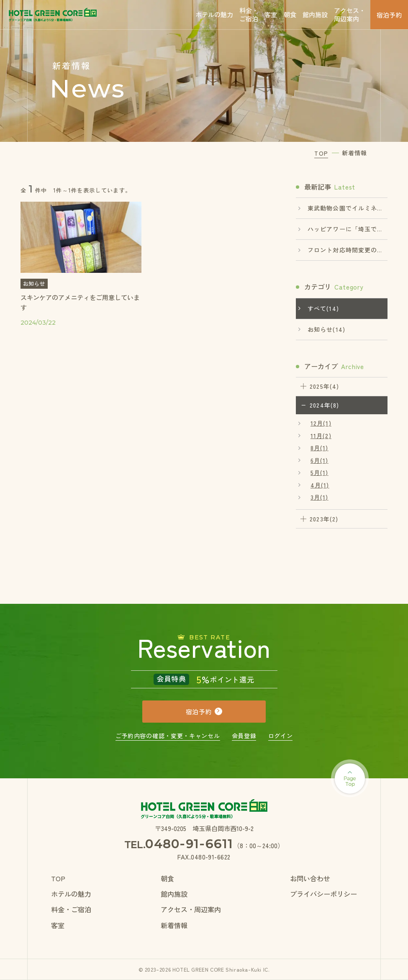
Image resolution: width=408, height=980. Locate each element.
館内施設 (315, 14)
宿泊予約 (389, 15)
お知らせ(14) (326, 329)
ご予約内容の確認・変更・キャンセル (168, 736)
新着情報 (174, 925)
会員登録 (244, 736)
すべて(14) (323, 308)
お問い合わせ (310, 878)
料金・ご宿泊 (249, 14)
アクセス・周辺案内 (350, 14)
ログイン (281, 736)
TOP (58, 878)
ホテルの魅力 (214, 14)
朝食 (290, 14)
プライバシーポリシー (323, 894)
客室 (271, 14)
